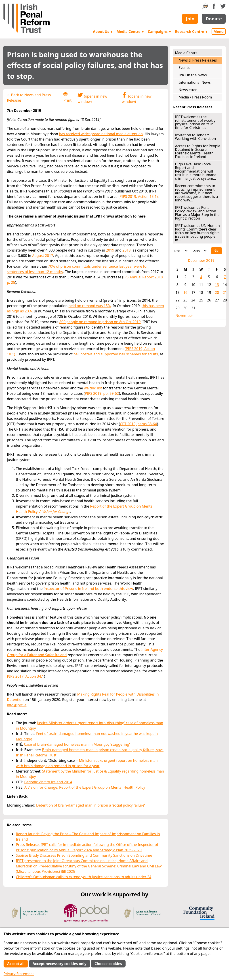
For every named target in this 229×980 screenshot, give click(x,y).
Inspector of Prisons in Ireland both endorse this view (88, 589)
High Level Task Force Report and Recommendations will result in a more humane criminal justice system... (196, 171)
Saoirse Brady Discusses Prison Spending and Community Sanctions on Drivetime (84, 855)
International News (194, 82)
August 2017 (43, 256)
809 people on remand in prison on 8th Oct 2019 (100, 322)
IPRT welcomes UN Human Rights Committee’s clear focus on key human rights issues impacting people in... (197, 233)
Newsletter (188, 90)
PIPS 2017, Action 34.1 (25, 676)
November (184, 316)
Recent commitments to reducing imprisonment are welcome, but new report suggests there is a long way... (196, 193)
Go (216, 251)
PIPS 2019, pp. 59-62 (102, 393)
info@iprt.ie (17, 705)
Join (190, 19)
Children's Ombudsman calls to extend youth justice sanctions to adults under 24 (84, 877)
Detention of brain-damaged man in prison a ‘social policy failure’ (91, 805)
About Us (103, 32)
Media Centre (130, 32)
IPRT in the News (193, 75)
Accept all (16, 964)
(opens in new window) (92, 98)
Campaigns (160, 32)
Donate (214, 19)
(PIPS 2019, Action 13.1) (138, 196)
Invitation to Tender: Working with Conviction (195, 137)
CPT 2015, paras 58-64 (139, 424)
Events (184, 68)
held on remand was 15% (90, 306)
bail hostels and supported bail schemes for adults (116, 354)
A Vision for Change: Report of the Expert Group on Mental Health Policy (85, 787)
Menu (219, 32)
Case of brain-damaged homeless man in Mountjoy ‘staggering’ (77, 744)
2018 (127, 250)
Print (67, 97)
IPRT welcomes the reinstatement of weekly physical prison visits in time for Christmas (195, 122)
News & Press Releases (198, 60)
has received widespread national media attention (101, 134)
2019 (110, 250)
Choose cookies (108, 964)
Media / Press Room (195, 97)
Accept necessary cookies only (60, 964)
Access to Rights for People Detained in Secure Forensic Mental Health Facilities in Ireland (197, 151)
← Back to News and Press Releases (29, 98)
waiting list (93, 388)
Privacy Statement (19, 974)
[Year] (200, 251)
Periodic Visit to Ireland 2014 (48, 782)
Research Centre (191, 32)
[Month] (181, 251)
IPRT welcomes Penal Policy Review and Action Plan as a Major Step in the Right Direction (197, 213)
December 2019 (201, 260)
